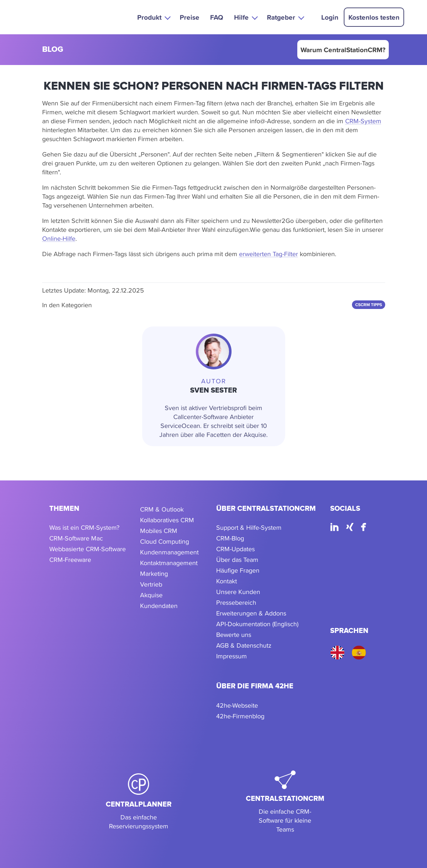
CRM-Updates (235, 549)
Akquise (151, 595)
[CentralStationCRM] (285, 802)
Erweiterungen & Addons (251, 613)
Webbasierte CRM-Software (88, 549)
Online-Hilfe (59, 238)
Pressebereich (236, 602)
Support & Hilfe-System (249, 527)
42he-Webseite (237, 705)
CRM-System (363, 121)
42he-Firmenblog (240, 716)
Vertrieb (151, 584)
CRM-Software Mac (76, 538)
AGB (222, 645)
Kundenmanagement (169, 552)
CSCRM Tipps (369, 305)
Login (330, 17)
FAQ (217, 17)
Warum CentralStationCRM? (343, 50)
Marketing (154, 573)
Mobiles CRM (159, 531)
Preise (190, 17)
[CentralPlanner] (139, 802)
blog (53, 50)
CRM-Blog (230, 538)
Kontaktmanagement (169, 563)
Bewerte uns (234, 635)
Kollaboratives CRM (167, 520)
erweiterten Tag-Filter (269, 254)
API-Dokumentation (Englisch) (257, 624)
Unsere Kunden (238, 592)
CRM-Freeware (70, 560)
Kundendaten (159, 606)
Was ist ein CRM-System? (84, 527)
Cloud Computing (165, 541)
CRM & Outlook (162, 509)
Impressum (232, 656)
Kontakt (227, 581)
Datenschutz (254, 645)
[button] (153, 17)
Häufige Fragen (238, 570)
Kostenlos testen (374, 17)
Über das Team (237, 560)
